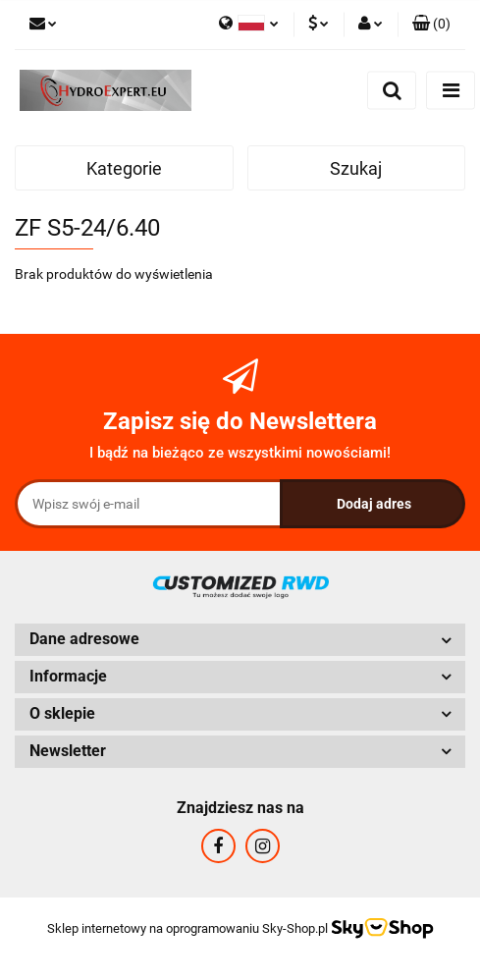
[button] (431, 25)
